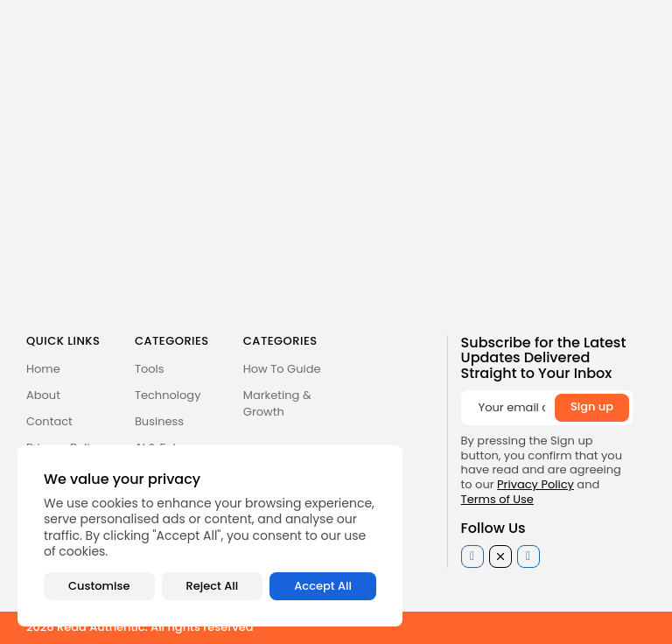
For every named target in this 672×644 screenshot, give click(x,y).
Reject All (213, 586)
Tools (150, 369)
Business (159, 421)
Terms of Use (497, 499)
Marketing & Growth (277, 403)
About (43, 395)
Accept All (323, 586)
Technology (168, 395)
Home (43, 369)
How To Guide (282, 369)
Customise (99, 586)
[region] (210, 536)
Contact (49, 421)
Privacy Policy (535, 484)
